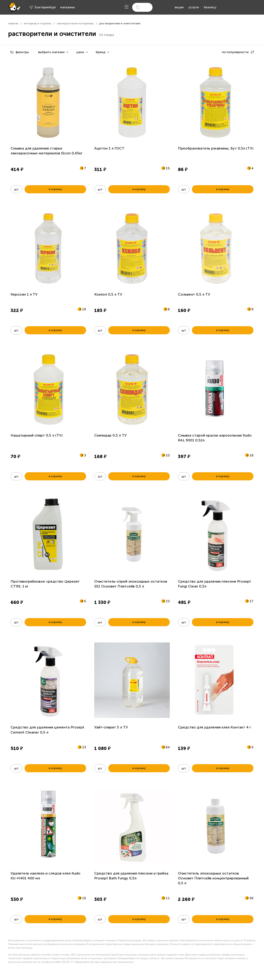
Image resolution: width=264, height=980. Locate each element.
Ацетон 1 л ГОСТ (109, 148)
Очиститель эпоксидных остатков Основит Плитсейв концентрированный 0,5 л (213, 878)
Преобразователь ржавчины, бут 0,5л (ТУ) (216, 148)
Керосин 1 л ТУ (24, 294)
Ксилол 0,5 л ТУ (108, 294)
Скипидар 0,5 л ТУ (110, 435)
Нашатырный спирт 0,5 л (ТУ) (37, 435)
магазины (68, 7)
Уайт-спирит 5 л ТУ (111, 727)
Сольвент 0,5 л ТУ (194, 294)
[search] (142, 7)
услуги (194, 7)
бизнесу (210, 7)
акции (179, 7)
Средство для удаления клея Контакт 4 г (214, 727)
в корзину (55, 189)
